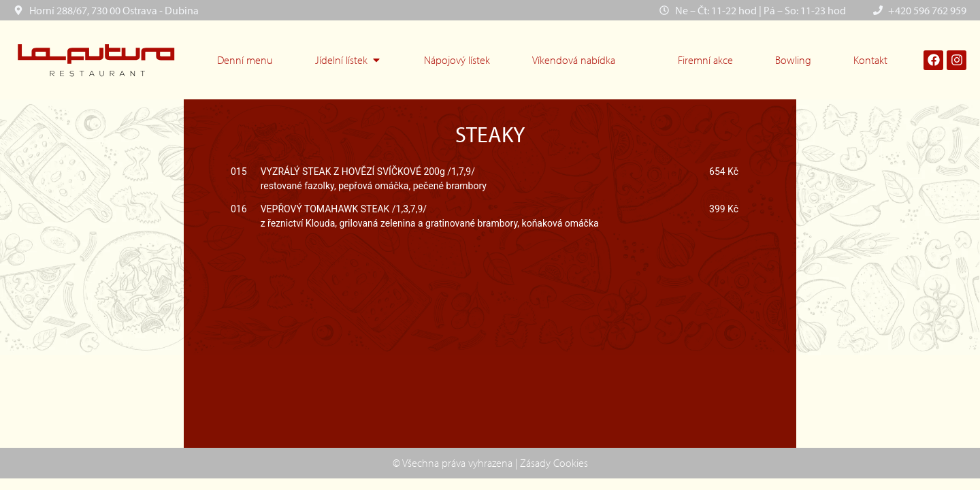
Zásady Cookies (554, 463)
